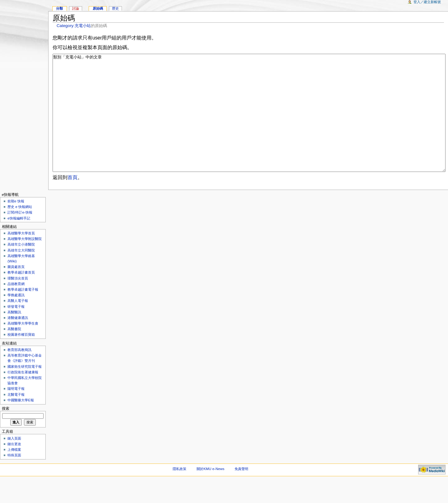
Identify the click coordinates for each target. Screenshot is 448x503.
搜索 (6, 432)
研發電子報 (16, 330)
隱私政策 (180, 492)
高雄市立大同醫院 (21, 274)
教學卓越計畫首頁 (21, 296)
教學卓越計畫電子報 (23, 313)
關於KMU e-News (210, 492)
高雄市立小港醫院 (21, 268)
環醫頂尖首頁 (18, 302)
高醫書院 (14, 352)
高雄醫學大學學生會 (23, 347)
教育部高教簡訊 (19, 373)
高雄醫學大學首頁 (21, 256)
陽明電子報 (16, 412)
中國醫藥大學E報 (21, 423)
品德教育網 (16, 307)
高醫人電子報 (18, 324)
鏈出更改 (14, 467)
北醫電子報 (16, 418)
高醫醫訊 (14, 335)
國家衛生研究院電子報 (25, 390)
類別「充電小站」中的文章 (249, 125)
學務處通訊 (16, 318)
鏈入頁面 (14, 462)
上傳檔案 (14, 473)
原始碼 (98, 8)
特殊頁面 (14, 478)
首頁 (72, 201)
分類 (59, 8)
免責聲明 (241, 492)
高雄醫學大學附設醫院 (25, 262)
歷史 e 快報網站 (21, 230)
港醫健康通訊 (18, 341)
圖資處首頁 (16, 290)
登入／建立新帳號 (427, 2)
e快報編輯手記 (19, 242)
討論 (76, 8)
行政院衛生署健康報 (23, 395)
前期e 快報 (16, 224)
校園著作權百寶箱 (21, 358)
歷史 (115, 8)
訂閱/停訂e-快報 (20, 236)
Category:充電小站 (74, 26)
